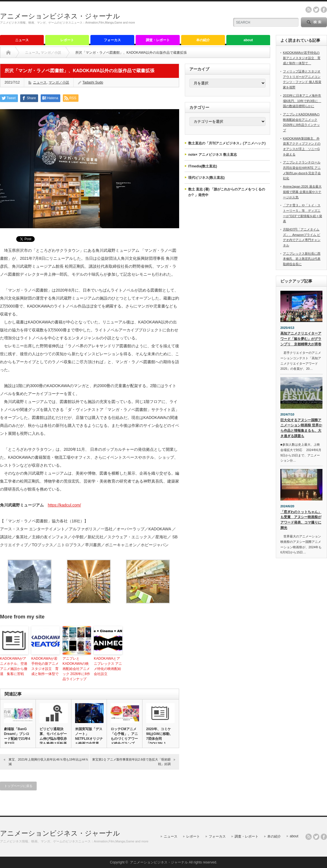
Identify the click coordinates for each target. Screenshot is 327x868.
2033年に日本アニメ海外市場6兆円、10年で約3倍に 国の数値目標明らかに (302, 101)
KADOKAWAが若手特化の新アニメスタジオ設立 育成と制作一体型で (45, 666)
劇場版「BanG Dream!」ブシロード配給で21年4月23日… (17, 736)
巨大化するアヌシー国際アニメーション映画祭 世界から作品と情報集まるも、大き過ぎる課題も (301, 428)
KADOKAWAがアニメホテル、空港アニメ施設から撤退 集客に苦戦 (14, 666)
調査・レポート (158, 40)
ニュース (22, 40)
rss (309, 10)
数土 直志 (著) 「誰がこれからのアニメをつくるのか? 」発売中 (227, 192)
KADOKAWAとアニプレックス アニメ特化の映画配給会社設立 (108, 666)
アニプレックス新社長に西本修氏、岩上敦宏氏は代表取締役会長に (302, 259)
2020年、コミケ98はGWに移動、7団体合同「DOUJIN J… (160, 736)
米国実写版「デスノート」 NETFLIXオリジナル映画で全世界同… (89, 739)
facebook (324, 10)
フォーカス (112, 40)
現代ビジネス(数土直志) (206, 178)
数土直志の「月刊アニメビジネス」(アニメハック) (227, 143)
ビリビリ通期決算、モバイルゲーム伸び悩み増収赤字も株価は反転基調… (53, 739)
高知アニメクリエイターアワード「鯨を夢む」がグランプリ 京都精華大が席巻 (301, 339)
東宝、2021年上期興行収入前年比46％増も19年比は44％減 (48, 762)
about (248, 40)
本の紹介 (203, 40)
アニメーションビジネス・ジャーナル (60, 16)
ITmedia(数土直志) (203, 166)
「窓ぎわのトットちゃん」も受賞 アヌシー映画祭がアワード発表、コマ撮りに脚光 (301, 520)
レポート (67, 40)
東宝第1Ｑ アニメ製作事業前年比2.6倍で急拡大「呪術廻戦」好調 (131, 762)
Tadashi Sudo (93, 82)
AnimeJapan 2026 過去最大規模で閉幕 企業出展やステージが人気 (302, 192)
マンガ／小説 (51, 53)
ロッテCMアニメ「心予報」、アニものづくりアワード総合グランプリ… (124, 739)
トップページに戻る (18, 786)
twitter (316, 10)
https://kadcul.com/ (64, 505)
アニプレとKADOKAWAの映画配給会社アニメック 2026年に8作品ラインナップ (76, 669)
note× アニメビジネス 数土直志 (213, 155)
